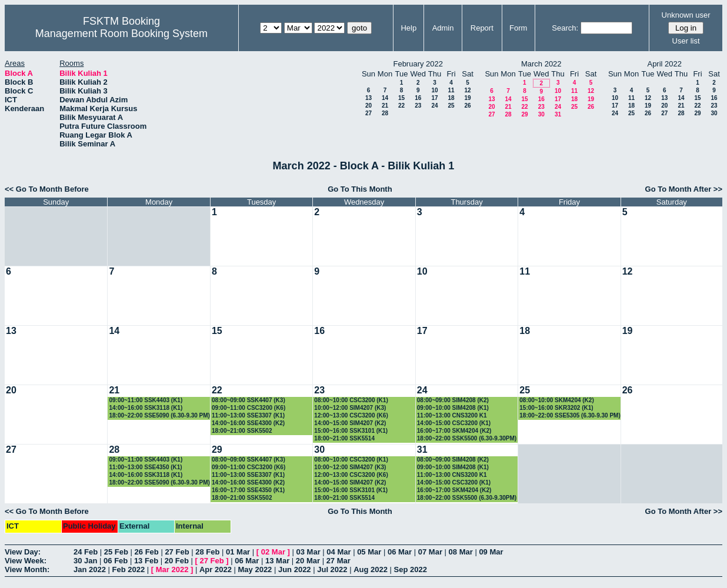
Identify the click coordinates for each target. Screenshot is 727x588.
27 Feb (177, 552)
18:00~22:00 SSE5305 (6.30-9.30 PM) (570, 415)
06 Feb (116, 561)
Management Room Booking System (121, 34)
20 (368, 106)
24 (434, 106)
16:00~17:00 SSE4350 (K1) (248, 490)
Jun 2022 (295, 569)
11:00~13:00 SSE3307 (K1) (248, 415)
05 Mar (369, 552)
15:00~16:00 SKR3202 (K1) (556, 408)
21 (385, 106)
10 (434, 90)
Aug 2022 (371, 569)
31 (558, 114)
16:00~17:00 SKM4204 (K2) (454, 431)
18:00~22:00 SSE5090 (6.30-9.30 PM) (159, 415)
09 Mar (491, 552)
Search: (565, 28)
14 (385, 98)
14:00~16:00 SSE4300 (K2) (248, 423)
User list (686, 41)
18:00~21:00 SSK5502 (242, 431)
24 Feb (86, 552)
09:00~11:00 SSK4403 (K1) (146, 400)
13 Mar (277, 561)
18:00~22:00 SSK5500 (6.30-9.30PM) (467, 438)
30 (541, 114)
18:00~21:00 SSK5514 (344, 438)
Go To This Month (360, 189)
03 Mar (309, 552)
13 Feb (146, 561)
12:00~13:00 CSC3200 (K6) (351, 415)
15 (401, 98)
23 (418, 106)
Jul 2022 (332, 569)
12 (467, 90)
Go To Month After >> (684, 189)
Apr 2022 (216, 569)
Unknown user (686, 15)
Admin (443, 28)
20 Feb (177, 561)
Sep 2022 (411, 569)
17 (434, 98)
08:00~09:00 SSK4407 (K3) (249, 400)
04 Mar (339, 552)
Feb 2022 (129, 569)
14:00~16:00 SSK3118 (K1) (146, 408)
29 (524, 114)
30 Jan (85, 561)
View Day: (23, 552)
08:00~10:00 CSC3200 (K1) (351, 400)
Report (482, 28)
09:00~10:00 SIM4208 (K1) (453, 408)
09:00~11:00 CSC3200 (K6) (249, 408)
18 (451, 98)
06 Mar (400, 552)
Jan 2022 (90, 569)
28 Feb (207, 552)
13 (368, 98)
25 (451, 106)
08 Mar (461, 552)
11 (451, 90)
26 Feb (147, 552)
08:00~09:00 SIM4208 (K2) (453, 400)
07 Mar (430, 552)
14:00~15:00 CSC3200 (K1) (454, 423)
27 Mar (339, 561)
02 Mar (273, 552)
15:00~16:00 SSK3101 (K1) (351, 431)
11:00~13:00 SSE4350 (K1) (145, 467)
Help (408, 28)
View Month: (27, 569)
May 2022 (255, 569)
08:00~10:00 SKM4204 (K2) (556, 400)
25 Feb (116, 552)
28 (385, 113)
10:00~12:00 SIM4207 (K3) (350, 408)
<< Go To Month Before (47, 189)
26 (467, 106)
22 (401, 106)
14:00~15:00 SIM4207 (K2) (350, 423)
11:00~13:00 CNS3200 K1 (452, 415)
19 (467, 98)
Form (518, 28)
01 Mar (238, 552)
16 (418, 98)
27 (368, 113)
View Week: (26, 561)
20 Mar (308, 561)
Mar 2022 (172, 569)
